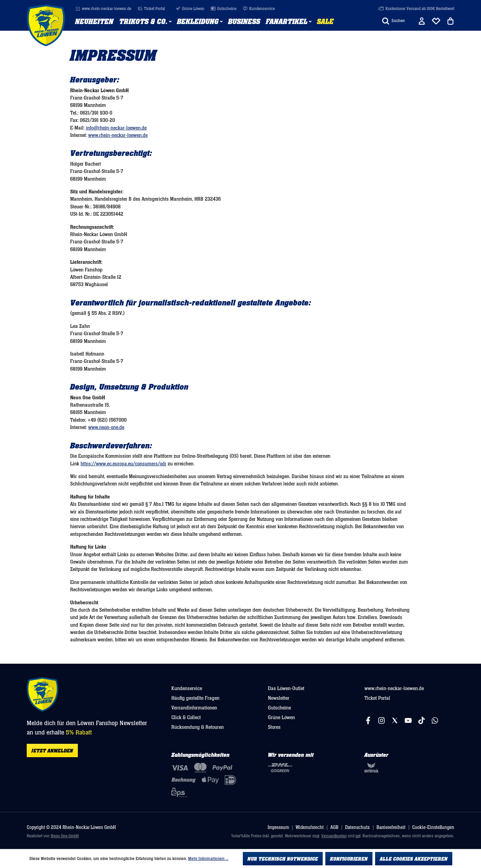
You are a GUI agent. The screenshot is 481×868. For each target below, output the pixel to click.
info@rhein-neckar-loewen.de (116, 128)
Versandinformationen (194, 708)
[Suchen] (393, 21)
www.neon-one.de (106, 427)
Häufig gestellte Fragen (195, 698)
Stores (274, 727)
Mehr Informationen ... (208, 859)
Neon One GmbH (65, 836)
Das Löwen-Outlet (286, 688)
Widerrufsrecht (310, 827)
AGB (334, 827)
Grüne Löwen (190, 9)
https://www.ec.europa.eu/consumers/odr (123, 464)
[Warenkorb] (450, 21)
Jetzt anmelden (52, 751)
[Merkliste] (436, 21)
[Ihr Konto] (422, 21)
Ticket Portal (151, 9)
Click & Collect (186, 717)
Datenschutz (357, 827)
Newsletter (279, 698)
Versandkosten (334, 836)
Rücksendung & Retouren (198, 727)
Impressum (278, 827)
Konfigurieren (349, 859)
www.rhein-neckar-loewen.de (103, 9)
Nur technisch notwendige (283, 859)
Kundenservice (259, 9)
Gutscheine (224, 9)
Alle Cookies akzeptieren (414, 859)
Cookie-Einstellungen (433, 827)
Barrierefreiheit (391, 827)
